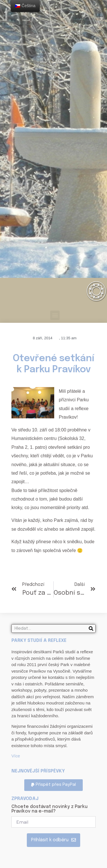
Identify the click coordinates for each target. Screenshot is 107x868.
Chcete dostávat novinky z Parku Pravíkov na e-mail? (50, 809)
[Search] (91, 629)
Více (16, 756)
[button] (55, 315)
